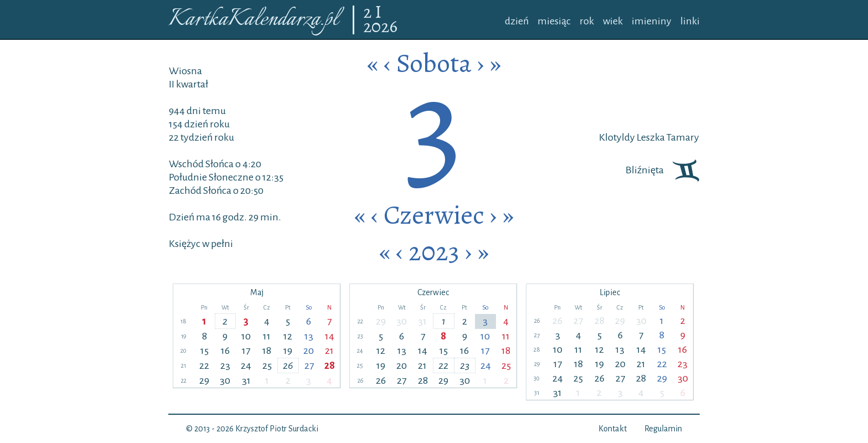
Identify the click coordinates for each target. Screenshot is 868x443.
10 (246, 336)
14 (330, 336)
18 (267, 351)
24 (246, 365)
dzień (517, 21)
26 (288, 365)
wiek (613, 21)
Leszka (650, 137)
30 (225, 380)
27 (309, 365)
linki (690, 21)
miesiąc (554, 21)
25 (267, 365)
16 (225, 351)
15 (205, 351)
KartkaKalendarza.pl (253, 20)
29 (204, 380)
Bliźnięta (662, 170)
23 (225, 365)
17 (246, 351)
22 (204, 365)
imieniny (652, 21)
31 (246, 380)
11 (267, 336)
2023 (434, 251)
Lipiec (610, 292)
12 (288, 336)
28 (330, 365)
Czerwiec (434, 215)
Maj (257, 292)
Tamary (682, 137)
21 (329, 351)
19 (288, 351)
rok (587, 21)
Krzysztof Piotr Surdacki (277, 429)
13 (309, 336)
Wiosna (185, 71)
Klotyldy (617, 137)
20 (309, 351)
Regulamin (663, 429)
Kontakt (613, 429)
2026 (380, 27)
